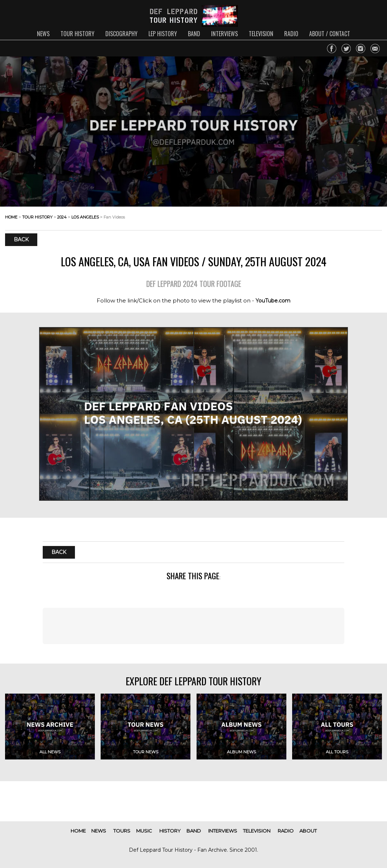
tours (122, 831)
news (43, 34)
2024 (62, 217)
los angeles (85, 217)
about (308, 831)
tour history (77, 34)
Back (21, 240)
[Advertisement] (193, 626)
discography (121, 34)
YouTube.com (273, 301)
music (144, 831)
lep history (163, 34)
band (194, 34)
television (261, 34)
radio (291, 34)
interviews (224, 34)
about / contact (330, 34)
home (11, 217)
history (170, 831)
